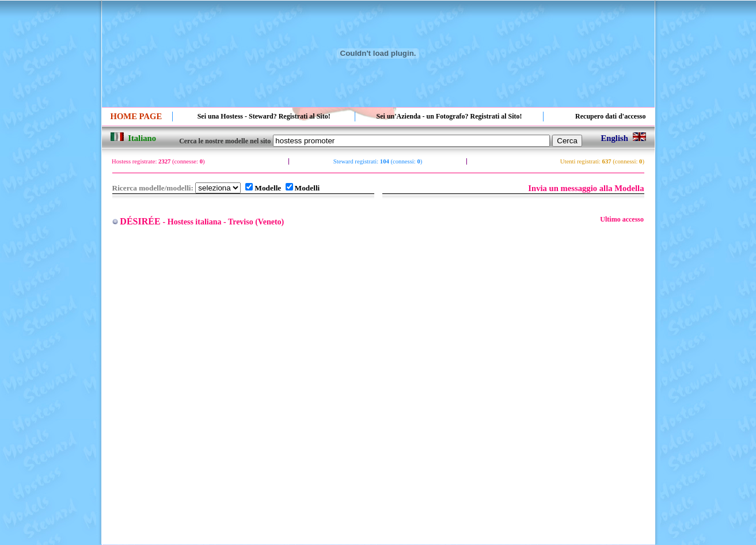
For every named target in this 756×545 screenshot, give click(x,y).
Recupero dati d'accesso (610, 116)
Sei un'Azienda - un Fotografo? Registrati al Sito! (449, 116)
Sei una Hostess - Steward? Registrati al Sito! (264, 116)
